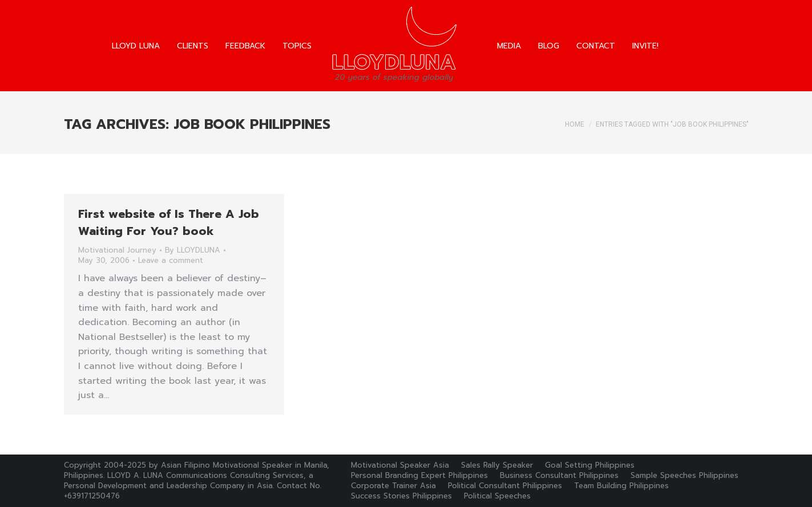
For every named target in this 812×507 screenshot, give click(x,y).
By (193, 250)
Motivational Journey (117, 250)
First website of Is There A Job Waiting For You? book (169, 222)
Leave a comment (171, 261)
